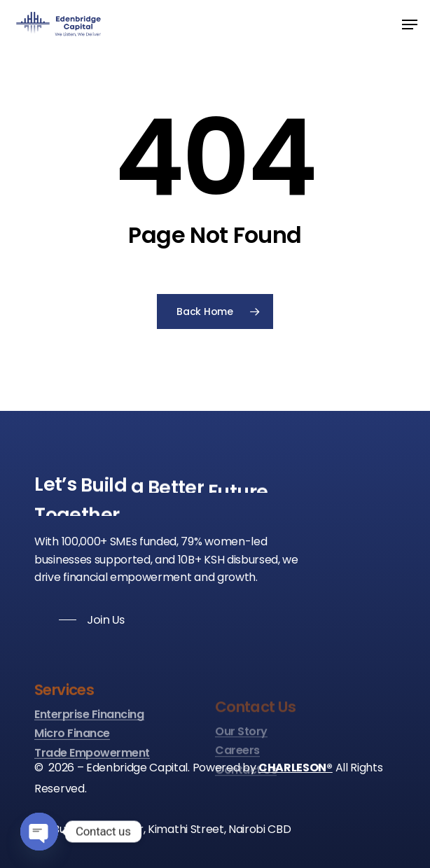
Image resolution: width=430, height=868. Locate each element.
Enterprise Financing (89, 756)
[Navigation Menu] (410, 24)
